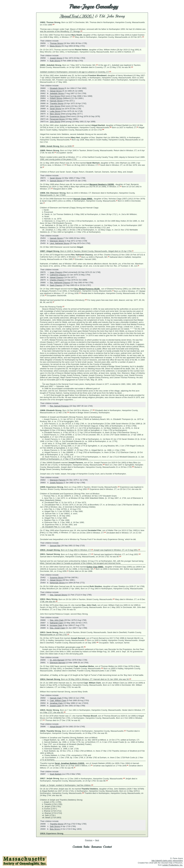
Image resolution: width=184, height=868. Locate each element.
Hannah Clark (56, 698)
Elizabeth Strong (57, 88)
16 (137, 127)
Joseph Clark (55, 706)
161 (97, 642)
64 (128, 765)
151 (86, 640)
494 (94, 410)
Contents (77, 847)
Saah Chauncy (56, 285)
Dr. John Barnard (57, 660)
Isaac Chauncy (56, 272)
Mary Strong (55, 114)
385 (111, 127)
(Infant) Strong (56, 98)
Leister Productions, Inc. (173, 865)
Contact (107, 847)
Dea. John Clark (57, 620)
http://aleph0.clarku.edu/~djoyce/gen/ (167, 861)
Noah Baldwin (56, 774)
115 (53, 24)
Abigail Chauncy (57, 277)
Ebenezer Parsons (58, 480)
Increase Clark (56, 625)
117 (63, 306)
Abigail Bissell (56, 727)
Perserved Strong (57, 119)
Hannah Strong (56, 101)
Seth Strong (55, 826)
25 (121, 186)
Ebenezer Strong (57, 241)
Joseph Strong (56, 58)
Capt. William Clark (58, 700)
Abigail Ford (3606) (77, 16)
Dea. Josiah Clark (57, 628)
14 (95, 569)
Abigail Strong (56, 91)
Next (97, 840)
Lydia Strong (55, 111)
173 (52, 188)
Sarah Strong (56, 109)
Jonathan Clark (56, 703)
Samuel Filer (55, 546)
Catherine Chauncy (58, 275)
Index (86, 847)
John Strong (55, 106)
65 (92, 765)
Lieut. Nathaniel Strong (60, 243)
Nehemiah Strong (57, 583)
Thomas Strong (56, 43)
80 (55, 152)
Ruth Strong (55, 61)
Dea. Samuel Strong (58, 595)
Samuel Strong (56, 181)
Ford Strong (55, 96)
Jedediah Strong (57, 93)
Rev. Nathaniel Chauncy (60, 283)
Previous (89, 840)
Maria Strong (55, 46)
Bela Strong (55, 829)
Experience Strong (58, 116)
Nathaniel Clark (56, 623)
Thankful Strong (57, 103)
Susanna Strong (57, 578)
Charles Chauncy (57, 280)
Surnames (96, 847)
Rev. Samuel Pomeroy (59, 406)
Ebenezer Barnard (58, 663)
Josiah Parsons (56, 483)
